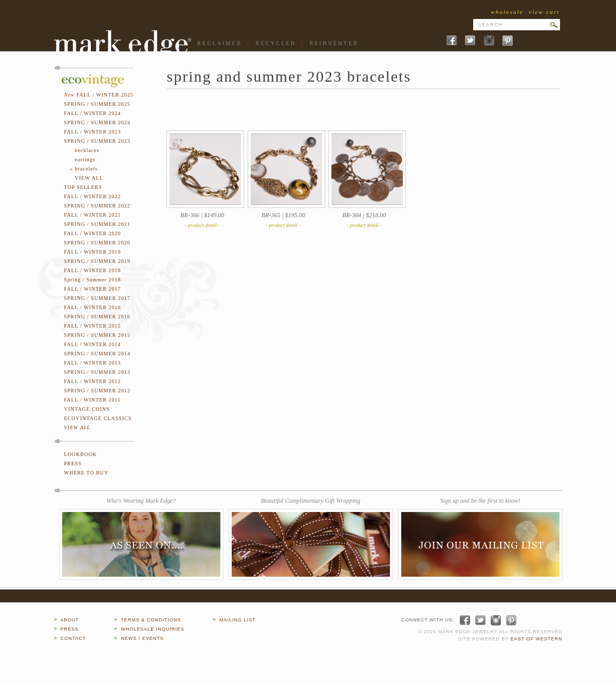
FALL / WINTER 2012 (93, 381)
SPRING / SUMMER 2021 (97, 224)
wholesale (507, 12)
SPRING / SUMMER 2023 (97, 141)
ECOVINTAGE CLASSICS (98, 418)
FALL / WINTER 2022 (93, 196)
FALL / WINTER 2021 (93, 215)
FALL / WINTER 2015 (93, 326)
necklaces (87, 150)
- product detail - (202, 225)
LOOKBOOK (81, 454)
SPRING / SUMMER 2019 (97, 261)
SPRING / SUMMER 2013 (97, 372)
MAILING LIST (238, 620)
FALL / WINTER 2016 (93, 307)
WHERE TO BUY (87, 473)
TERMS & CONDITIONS (151, 620)
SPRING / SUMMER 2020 (97, 243)
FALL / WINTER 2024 (93, 113)
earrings (85, 159)
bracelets (87, 169)
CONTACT (73, 638)
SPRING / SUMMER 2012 (97, 391)
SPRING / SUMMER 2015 (97, 335)
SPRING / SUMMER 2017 (97, 298)
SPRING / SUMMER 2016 (97, 317)
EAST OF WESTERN (537, 639)
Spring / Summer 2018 (93, 280)
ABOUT (70, 620)
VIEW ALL (89, 178)
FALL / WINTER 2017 (93, 289)
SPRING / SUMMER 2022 (97, 206)
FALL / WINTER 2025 (105, 95)
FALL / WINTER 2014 (93, 344)
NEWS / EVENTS (142, 638)
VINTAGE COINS (87, 409)
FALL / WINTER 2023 (93, 132)
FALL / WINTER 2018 (93, 270)
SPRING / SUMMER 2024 (97, 122)
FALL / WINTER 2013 (93, 363)
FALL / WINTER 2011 (93, 400)
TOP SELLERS (83, 187)
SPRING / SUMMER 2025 (97, 104)
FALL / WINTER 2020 (93, 233)
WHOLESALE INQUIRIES (153, 629)
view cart (544, 12)
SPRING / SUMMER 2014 (97, 354)
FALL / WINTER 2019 (93, 252)
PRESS (73, 463)
